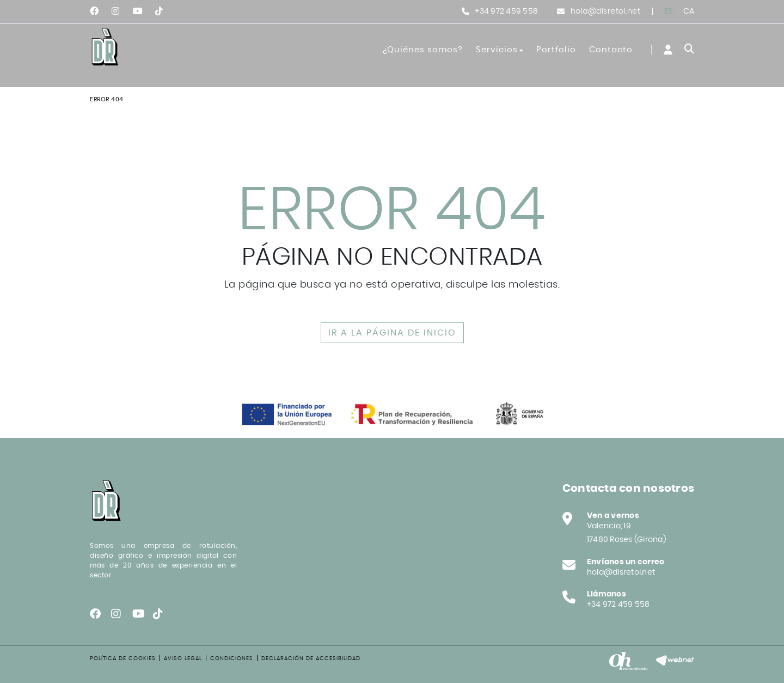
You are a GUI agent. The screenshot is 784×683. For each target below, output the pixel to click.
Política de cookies (123, 658)
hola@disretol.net (606, 11)
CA (689, 11)
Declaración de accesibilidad (311, 658)
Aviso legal (183, 658)
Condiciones (232, 658)
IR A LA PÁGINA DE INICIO (392, 333)
